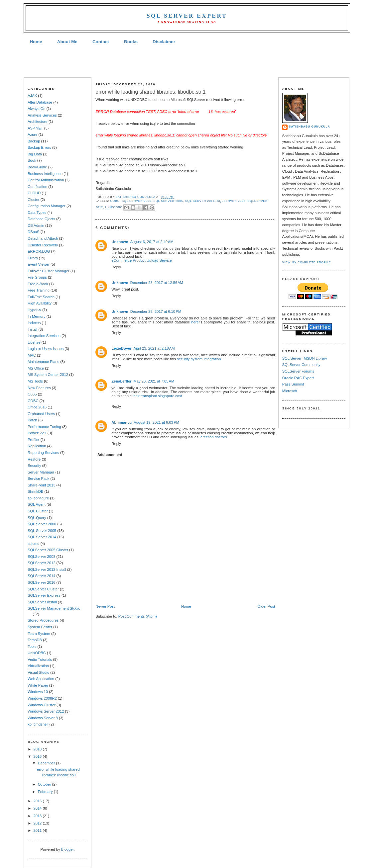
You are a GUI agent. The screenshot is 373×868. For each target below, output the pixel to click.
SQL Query (37, 518)
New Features (39, 388)
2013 (38, 816)
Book (32, 160)
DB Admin (36, 225)
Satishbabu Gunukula (310, 127)
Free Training (39, 290)
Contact (101, 42)
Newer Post (105, 606)
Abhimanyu (122, 422)
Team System (39, 634)
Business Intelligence (45, 174)
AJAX (32, 96)
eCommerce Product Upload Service (141, 260)
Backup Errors (39, 147)
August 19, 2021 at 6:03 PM (156, 422)
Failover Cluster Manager (48, 271)
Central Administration (46, 180)
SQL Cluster (38, 511)
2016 (38, 756)
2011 (38, 830)
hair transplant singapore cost (158, 396)
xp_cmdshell (38, 724)
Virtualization (38, 666)
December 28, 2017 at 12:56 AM (157, 283)
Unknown (120, 242)
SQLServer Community (301, 365)
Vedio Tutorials (40, 659)
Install (32, 329)
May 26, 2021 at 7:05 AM (154, 381)
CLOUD (34, 193)
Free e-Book (38, 284)
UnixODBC (37, 653)
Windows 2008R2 (42, 698)
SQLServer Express (44, 595)
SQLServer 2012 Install (47, 569)
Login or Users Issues (46, 349)
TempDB (35, 640)
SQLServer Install (42, 602)
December (47, 763)
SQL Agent (37, 504)
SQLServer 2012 (41, 563)
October (45, 784)
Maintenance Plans (43, 362)
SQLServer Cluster (43, 589)
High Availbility (40, 303)
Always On (36, 109)
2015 (38, 801)
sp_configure (38, 498)
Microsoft (290, 391)
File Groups (37, 277)
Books (131, 42)
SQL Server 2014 (42, 537)
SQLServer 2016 (41, 582)
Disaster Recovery (43, 245)
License (34, 342)
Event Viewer (39, 264)
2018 (38, 749)
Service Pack (38, 478)
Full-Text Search (41, 297)
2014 (38, 808)
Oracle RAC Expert (298, 378)
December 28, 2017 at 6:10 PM (156, 311)
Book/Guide (37, 167)
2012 (38, 823)
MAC (32, 355)
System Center (40, 627)
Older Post (266, 606)
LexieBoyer (121, 348)
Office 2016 (37, 407)
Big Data (35, 154)
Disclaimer (164, 42)
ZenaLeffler (121, 381)
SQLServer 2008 (41, 557)
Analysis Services (42, 115)
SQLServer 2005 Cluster (48, 550)
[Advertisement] (186, 62)
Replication (37, 446)
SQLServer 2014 (41, 576)
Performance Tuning (44, 427)
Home (36, 42)
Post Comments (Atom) (138, 616)
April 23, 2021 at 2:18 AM (154, 348)
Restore (34, 459)
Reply (116, 267)
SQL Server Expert (187, 16)
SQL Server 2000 (42, 524)
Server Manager (41, 472)
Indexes (34, 323)
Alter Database (40, 102)
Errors (33, 258)
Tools (32, 647)
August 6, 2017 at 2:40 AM (152, 242)
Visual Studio (38, 672)
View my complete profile (307, 262)
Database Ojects (41, 219)
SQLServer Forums (298, 371)
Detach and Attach (43, 238)
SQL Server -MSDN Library (305, 358)
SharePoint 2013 (41, 485)
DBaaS (33, 232)
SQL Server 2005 (42, 531)
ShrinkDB (35, 491)
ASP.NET (35, 128)
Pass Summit (293, 384)
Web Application (41, 679)
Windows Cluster (42, 705)
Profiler (33, 440)
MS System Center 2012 (48, 375)
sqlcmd (33, 544)
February (46, 792)
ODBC (33, 401)
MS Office (36, 368)
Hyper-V (34, 310)
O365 (32, 394)
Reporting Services (43, 453)
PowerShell (37, 433)
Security (34, 466)
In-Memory (36, 316)
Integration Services (44, 336)
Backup (34, 141)
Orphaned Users (41, 414)
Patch (32, 420)
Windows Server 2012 (46, 711)
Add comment (110, 455)
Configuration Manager (47, 206)
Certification (37, 187)
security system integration (199, 359)
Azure (32, 134)
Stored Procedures (43, 620)
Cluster (33, 200)
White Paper (38, 685)
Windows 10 (38, 692)
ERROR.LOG (39, 251)
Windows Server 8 (43, 718)
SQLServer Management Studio (54, 608)
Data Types (37, 213)
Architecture (38, 122)
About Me (67, 42)
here (195, 322)
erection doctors (214, 437)
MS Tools (35, 381)
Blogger (67, 849)
